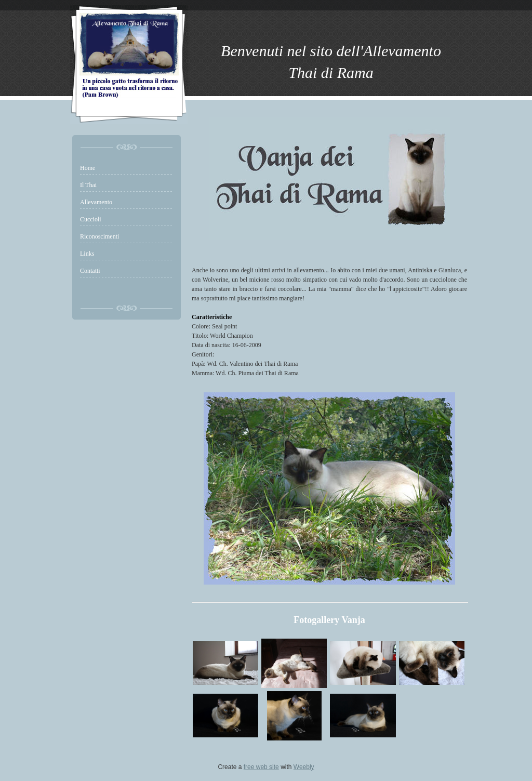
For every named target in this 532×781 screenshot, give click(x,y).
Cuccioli (91, 219)
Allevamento (96, 202)
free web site (261, 767)
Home (88, 168)
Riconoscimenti (99, 236)
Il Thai (88, 185)
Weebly (304, 767)
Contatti (90, 271)
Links (87, 254)
